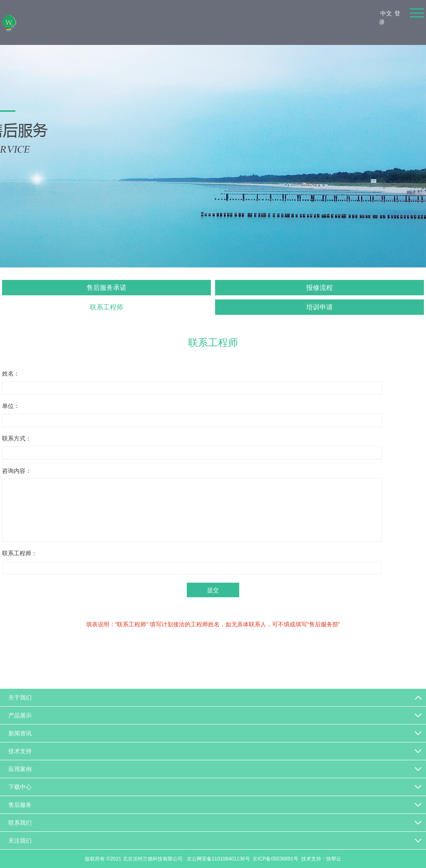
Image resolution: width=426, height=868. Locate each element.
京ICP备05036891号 (275, 859)
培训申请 (319, 307)
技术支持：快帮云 (321, 859)
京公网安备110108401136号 (217, 859)
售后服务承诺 (106, 288)
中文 (386, 13)
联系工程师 (106, 307)
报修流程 (319, 288)
